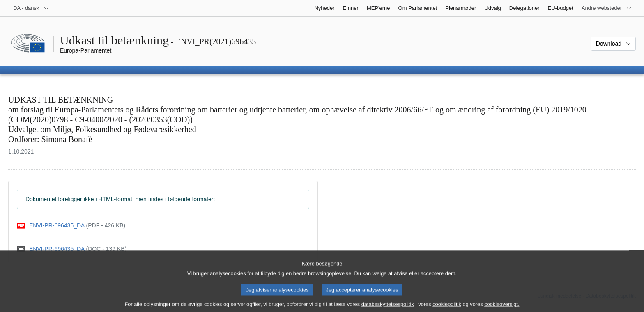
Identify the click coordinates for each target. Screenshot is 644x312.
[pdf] (71, 226)
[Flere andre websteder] (607, 8)
